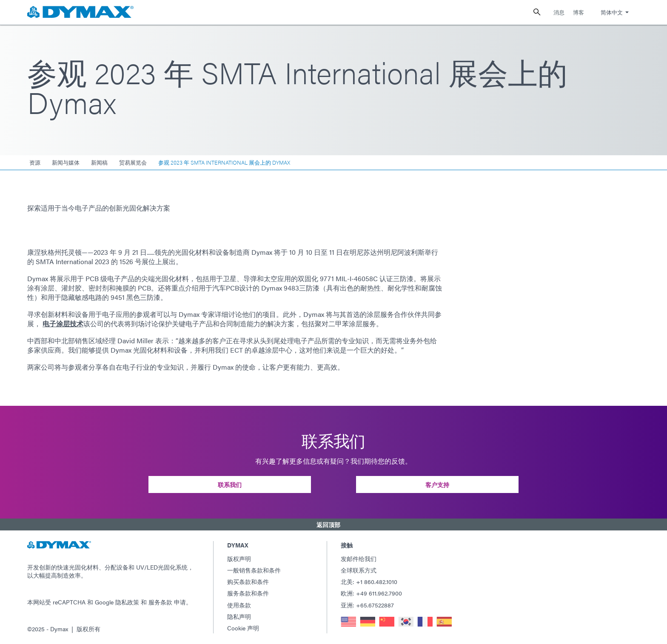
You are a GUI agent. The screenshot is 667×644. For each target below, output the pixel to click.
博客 (579, 12)
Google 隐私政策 (117, 602)
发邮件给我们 (359, 559)
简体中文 (612, 12)
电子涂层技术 (63, 323)
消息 (559, 12)
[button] (333, 524)
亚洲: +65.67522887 (367, 605)
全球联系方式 (359, 570)
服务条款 (160, 602)
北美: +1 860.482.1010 (369, 581)
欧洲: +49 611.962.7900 (371, 593)
